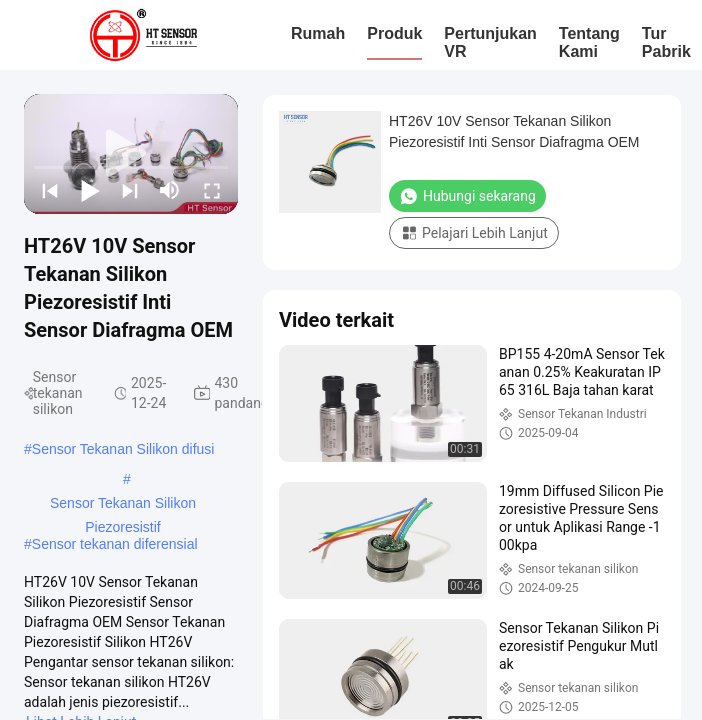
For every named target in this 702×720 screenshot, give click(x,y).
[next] (130, 190)
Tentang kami (589, 42)
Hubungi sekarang (467, 196)
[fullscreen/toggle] (212, 190)
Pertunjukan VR (490, 42)
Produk (394, 33)
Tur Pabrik (666, 42)
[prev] (50, 190)
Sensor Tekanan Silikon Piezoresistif (123, 505)
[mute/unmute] (170, 190)
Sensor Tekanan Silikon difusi (123, 449)
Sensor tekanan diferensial (115, 544)
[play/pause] (90, 190)
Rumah (318, 33)
